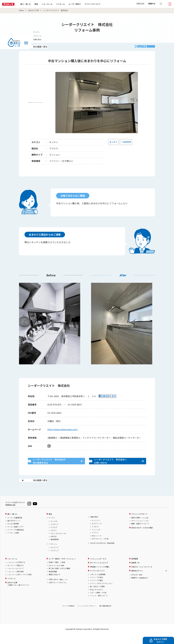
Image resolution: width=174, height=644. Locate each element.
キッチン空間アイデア (15, 536)
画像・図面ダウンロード (140, 533)
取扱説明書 (53, 581)
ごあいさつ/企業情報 (98, 584)
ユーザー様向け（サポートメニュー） (63, 568)
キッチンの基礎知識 (15, 527)
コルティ (54, 540)
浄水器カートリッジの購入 (100, 576)
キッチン (52, 527)
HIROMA (54, 546)
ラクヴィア (55, 560)
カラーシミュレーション (140, 530)
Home (21, 10)
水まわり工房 (33, 10)
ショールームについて (15, 578)
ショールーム (56, 4)
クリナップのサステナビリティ (101, 593)
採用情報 (135, 568)
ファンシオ (96, 539)
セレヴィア (55, 557)
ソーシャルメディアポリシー (87, 616)
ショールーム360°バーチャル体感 (19, 584)
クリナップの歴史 (97, 590)
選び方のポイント (14, 530)
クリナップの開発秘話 (15, 539)
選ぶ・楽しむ (34, 4)
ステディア (55, 534)
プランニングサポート (139, 523)
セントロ (54, 531)
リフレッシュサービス (98, 568)
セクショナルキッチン (59, 543)
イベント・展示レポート (99, 605)
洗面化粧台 (94, 526)
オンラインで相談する (15, 575)
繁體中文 (152, 4)
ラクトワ (95, 542)
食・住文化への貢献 (97, 596)
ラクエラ (54, 537)
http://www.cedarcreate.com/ (63, 433)
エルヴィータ (97, 533)
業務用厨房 (55, 549)
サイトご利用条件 (69, 616)
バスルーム (53, 553)
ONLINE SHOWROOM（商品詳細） (103, 553)
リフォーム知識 (13, 542)
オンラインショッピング (99, 572)
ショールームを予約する (16, 572)
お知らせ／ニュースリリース (142, 576)
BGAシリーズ (97, 545)
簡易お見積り (140, 527)
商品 (50, 523)
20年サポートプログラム (58, 592)
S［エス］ (96, 536)
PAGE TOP (87, 629)
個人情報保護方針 (105, 616)
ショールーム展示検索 (15, 581)
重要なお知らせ (54, 584)
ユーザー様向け (83, 4)
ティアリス (96, 530)
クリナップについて (101, 4)
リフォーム (69, 4)
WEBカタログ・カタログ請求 (142, 537)
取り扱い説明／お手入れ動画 (59, 578)
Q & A (57, 575)
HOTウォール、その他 (100, 548)
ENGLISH (140, 4)
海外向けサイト (137, 580)
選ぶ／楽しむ (12, 523)
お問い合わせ (59, 589)
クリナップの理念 (97, 587)
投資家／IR (135, 572)
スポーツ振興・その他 (98, 602)
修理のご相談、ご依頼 (57, 572)
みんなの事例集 (13, 533)
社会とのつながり (97, 599)
